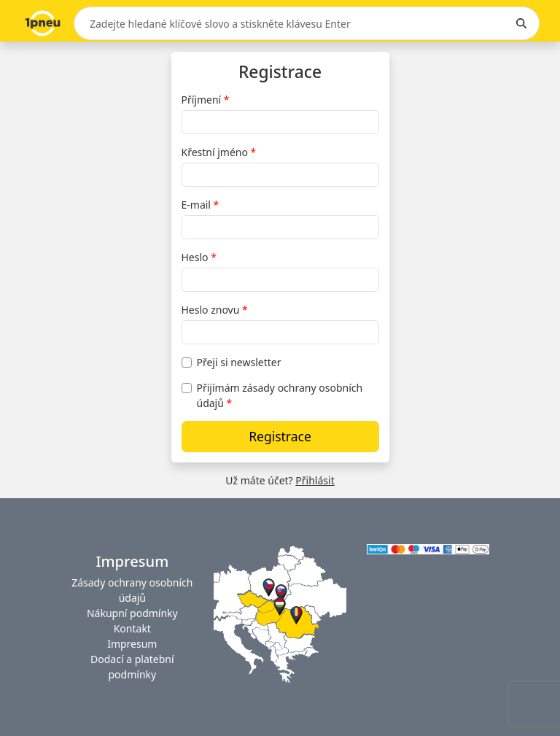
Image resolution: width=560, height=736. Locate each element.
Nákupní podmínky (132, 613)
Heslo (195, 257)
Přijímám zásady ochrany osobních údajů (280, 395)
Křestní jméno (215, 152)
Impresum (132, 644)
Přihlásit (315, 480)
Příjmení (202, 100)
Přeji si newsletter (239, 362)
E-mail (196, 205)
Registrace (280, 436)
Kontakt (132, 628)
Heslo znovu (211, 310)
